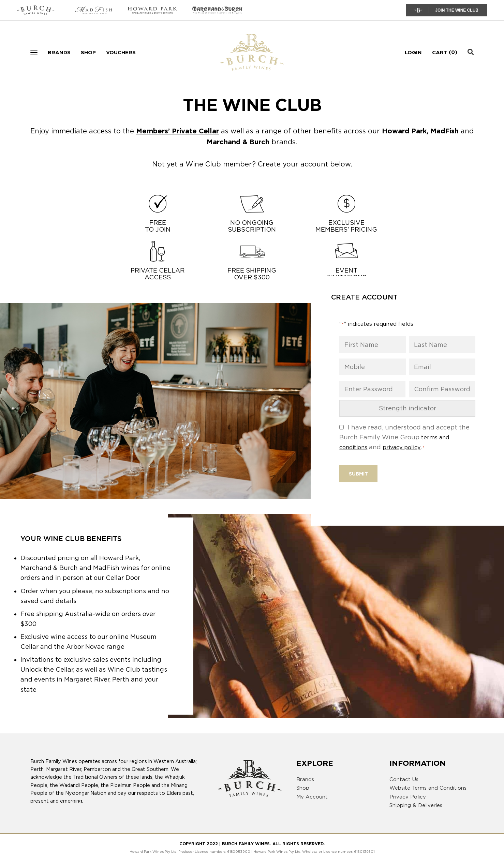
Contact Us (404, 779)
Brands (59, 53)
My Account (312, 797)
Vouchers (121, 53)
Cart (440, 53)
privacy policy (402, 447)
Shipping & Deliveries (416, 805)
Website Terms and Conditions (428, 788)
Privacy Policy (408, 797)
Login (413, 53)
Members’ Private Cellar (177, 131)
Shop (88, 53)
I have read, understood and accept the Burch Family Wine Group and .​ (404, 437)
